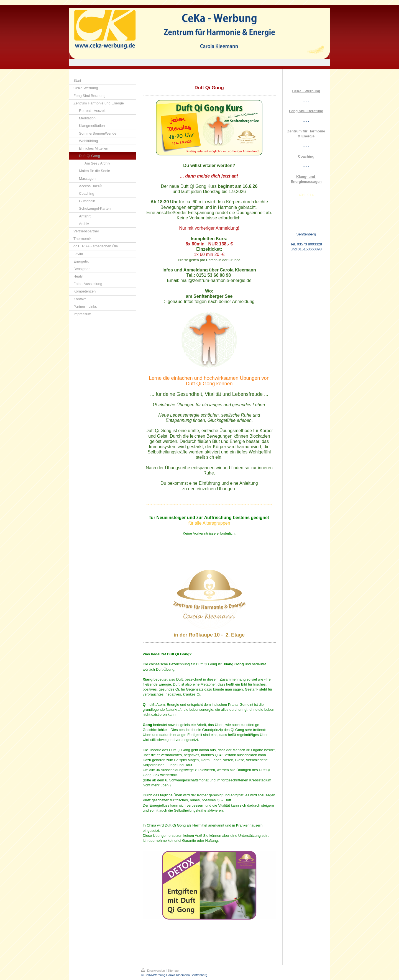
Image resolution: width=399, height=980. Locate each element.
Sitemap (173, 971)
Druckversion (154, 971)
